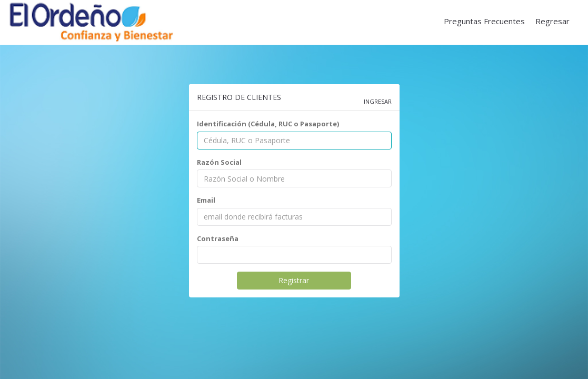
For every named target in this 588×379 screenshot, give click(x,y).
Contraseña (218, 238)
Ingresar (378, 101)
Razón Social (219, 162)
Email (206, 200)
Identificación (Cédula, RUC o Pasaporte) (268, 124)
